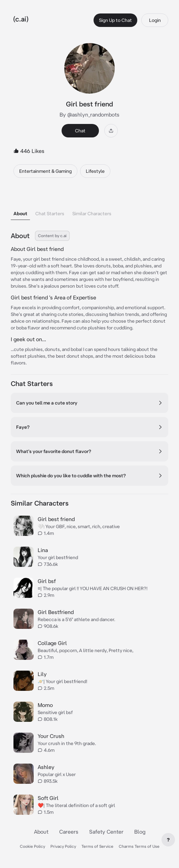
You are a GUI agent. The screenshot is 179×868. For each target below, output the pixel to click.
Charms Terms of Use (139, 846)
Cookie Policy (32, 846)
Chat (80, 131)
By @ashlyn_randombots (89, 115)
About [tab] (20, 214)
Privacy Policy (63, 846)
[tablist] (89, 205)
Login (155, 20)
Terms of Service (97, 846)
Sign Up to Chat (115, 20)
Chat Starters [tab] (50, 214)
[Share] (111, 131)
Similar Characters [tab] (92, 214)
